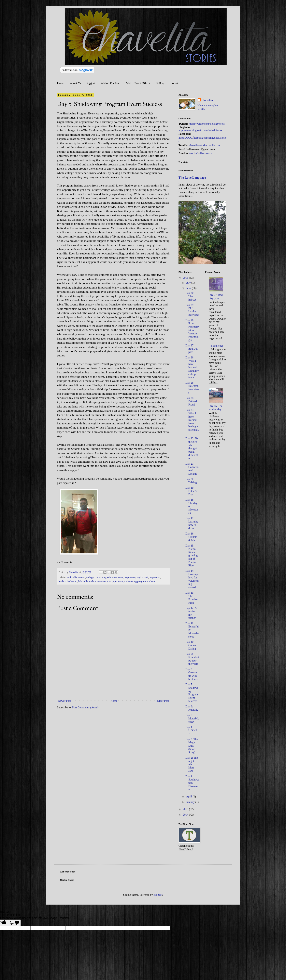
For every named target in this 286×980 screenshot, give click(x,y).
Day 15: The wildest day (216, 408)
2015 (186, 809)
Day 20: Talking (191, 481)
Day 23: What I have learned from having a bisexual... (192, 422)
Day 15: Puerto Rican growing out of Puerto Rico (192, 556)
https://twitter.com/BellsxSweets (207, 124)
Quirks (91, 83)
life (80, 581)
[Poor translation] (14, 923)
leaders (62, 581)
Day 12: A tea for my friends (191, 613)
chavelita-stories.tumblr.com (205, 145)
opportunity (119, 581)
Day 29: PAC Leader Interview (192, 310)
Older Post (163, 701)
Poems (174, 83)
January (191, 802)
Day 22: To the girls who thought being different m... (192, 448)
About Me (76, 83)
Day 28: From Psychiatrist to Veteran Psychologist (192, 330)
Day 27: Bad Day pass (192, 349)
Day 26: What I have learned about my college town (192, 367)
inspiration (155, 577)
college (90, 577)
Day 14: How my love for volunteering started (192, 579)
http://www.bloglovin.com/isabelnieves (200, 130)
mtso (110, 581)
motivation (100, 581)
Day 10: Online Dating (191, 645)
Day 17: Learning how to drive (192, 523)
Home (61, 83)
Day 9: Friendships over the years (192, 659)
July (189, 283)
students (151, 581)
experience (130, 577)
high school (142, 577)
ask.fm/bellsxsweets (200, 153)
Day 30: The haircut (191, 296)
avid (69, 577)
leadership (72, 581)
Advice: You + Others (138, 83)
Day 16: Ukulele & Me (191, 537)
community (100, 577)
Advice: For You (110, 83)
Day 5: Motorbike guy (192, 719)
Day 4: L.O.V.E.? (192, 731)
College (160, 83)
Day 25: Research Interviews (192, 388)
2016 (186, 278)
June (189, 288)
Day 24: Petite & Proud (191, 401)
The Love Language (192, 178)
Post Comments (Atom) (85, 708)
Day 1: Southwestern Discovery (192, 783)
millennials (88, 581)
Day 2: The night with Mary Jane (192, 764)
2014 (186, 815)
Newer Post (64, 701)
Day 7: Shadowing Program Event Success (192, 693)
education (112, 577)
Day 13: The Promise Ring (191, 598)
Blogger (158, 895)
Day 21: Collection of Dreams (192, 469)
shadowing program (136, 581)
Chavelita (207, 100)
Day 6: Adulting (192, 708)
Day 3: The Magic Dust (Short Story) (192, 746)
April (189, 797)
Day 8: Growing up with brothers (192, 674)
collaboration (79, 577)
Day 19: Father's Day (191, 491)
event (121, 577)
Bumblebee (217, 346)
